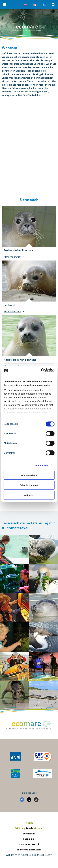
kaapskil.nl (29, 839)
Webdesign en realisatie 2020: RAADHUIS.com (29, 855)
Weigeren (29, 495)
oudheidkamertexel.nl (29, 850)
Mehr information (13, 257)
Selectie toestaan (29, 485)
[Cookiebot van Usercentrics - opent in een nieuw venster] (41, 370)
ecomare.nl (29, 834)
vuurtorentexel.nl (29, 844)
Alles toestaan (29, 475)
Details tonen (41, 465)
